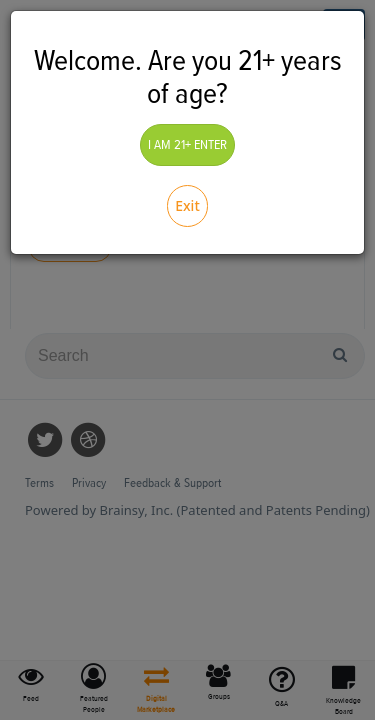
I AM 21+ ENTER (187, 145)
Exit (187, 205)
